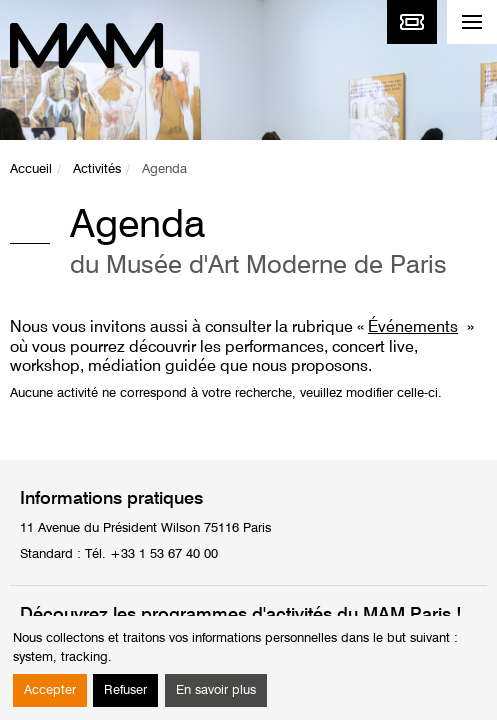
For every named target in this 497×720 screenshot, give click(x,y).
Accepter (50, 690)
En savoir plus (216, 690)
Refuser (125, 690)
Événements (413, 328)
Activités (97, 169)
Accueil (31, 169)
